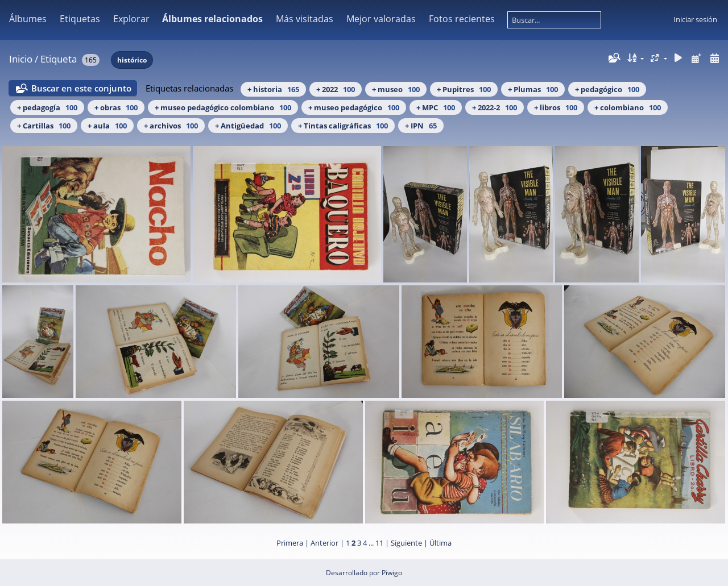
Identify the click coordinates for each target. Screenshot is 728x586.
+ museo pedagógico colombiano (223, 107)
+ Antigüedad (248, 126)
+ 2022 (336, 89)
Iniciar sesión (695, 19)
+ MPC (436, 107)
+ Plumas (533, 89)
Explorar (131, 19)
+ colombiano (628, 107)
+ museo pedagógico (354, 107)
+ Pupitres (464, 89)
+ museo (396, 89)
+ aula (107, 126)
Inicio (21, 59)
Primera (290, 543)
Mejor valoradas (381, 19)
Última (440, 543)
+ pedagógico (607, 89)
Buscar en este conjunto (81, 88)
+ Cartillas (44, 126)
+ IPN (421, 126)
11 (379, 543)
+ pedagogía (47, 107)
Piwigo (392, 573)
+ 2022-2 (495, 107)
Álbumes (28, 19)
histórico (132, 60)
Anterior (324, 543)
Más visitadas (305, 19)
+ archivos (171, 126)
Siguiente (406, 543)
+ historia (273, 89)
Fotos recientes (462, 19)
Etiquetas (80, 19)
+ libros (556, 107)
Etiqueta (59, 59)
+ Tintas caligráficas (343, 126)
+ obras (116, 107)
